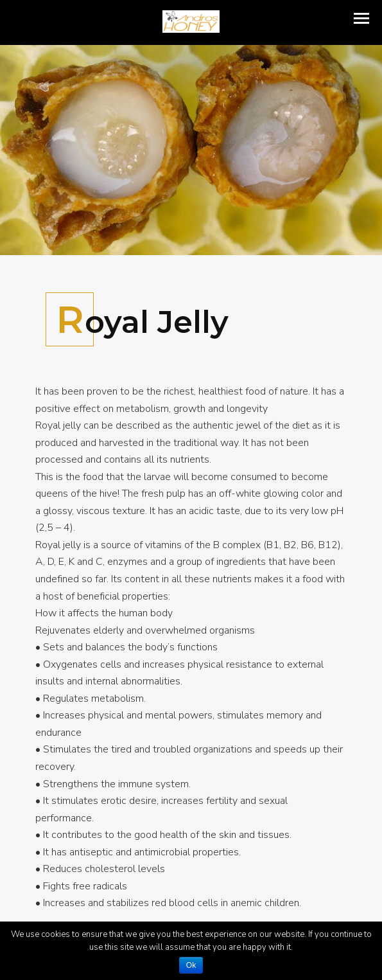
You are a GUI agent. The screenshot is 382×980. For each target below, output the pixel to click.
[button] (361, 18)
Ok (191, 965)
